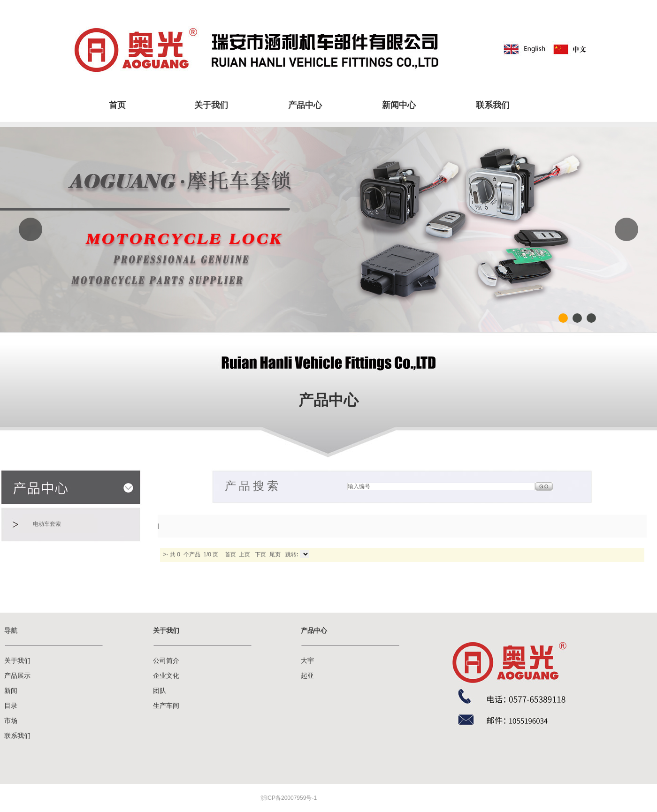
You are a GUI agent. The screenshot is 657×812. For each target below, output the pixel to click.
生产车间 (166, 706)
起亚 (307, 676)
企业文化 (166, 676)
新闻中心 (399, 105)
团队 (160, 691)
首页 (117, 105)
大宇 (307, 661)
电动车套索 (47, 524)
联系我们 (493, 105)
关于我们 (211, 105)
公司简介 (166, 661)
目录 (11, 706)
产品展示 (17, 676)
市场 (11, 721)
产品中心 (305, 105)
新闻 (11, 691)
